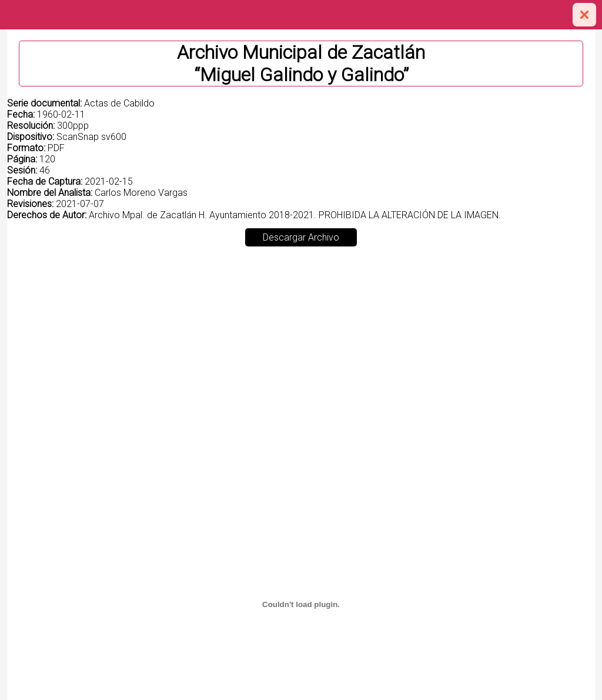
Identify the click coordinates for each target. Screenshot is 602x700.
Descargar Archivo (301, 237)
